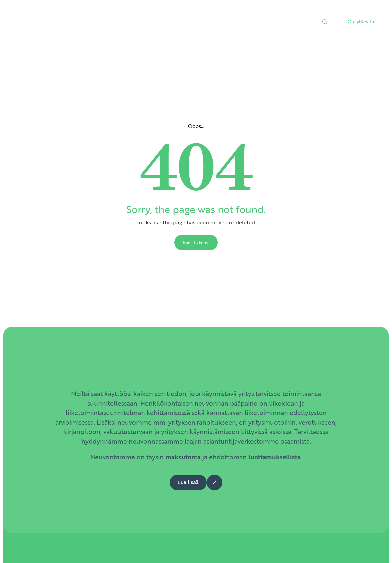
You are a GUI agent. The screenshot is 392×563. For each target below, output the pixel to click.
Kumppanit (232, 15)
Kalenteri (193, 15)
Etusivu (95, 15)
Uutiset (160, 15)
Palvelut (128, 15)
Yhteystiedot (103, 31)
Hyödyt (268, 15)
